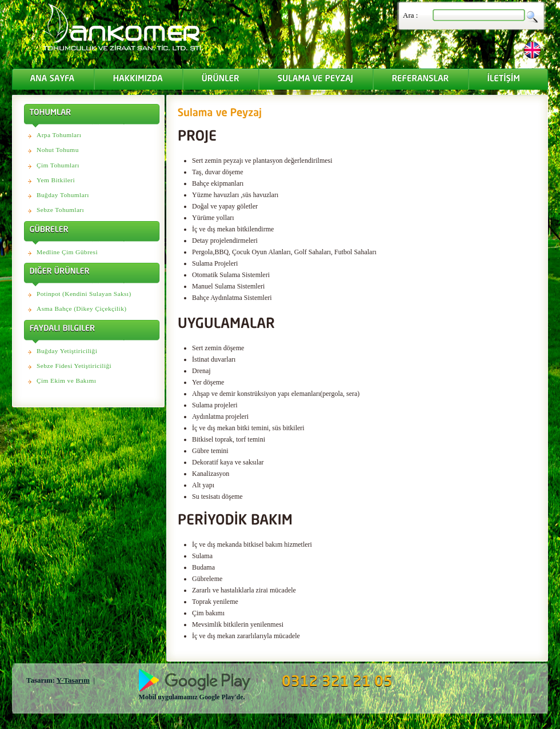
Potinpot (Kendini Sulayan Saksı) (84, 294)
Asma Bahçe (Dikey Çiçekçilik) (81, 309)
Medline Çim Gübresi (67, 252)
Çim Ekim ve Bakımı (66, 380)
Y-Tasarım (73, 680)
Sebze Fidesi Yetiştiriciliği (74, 366)
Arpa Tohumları (59, 135)
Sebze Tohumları (60, 210)
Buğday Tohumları (63, 195)
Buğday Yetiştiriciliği (67, 351)
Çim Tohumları (58, 165)
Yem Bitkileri (56, 180)
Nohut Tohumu (58, 150)
